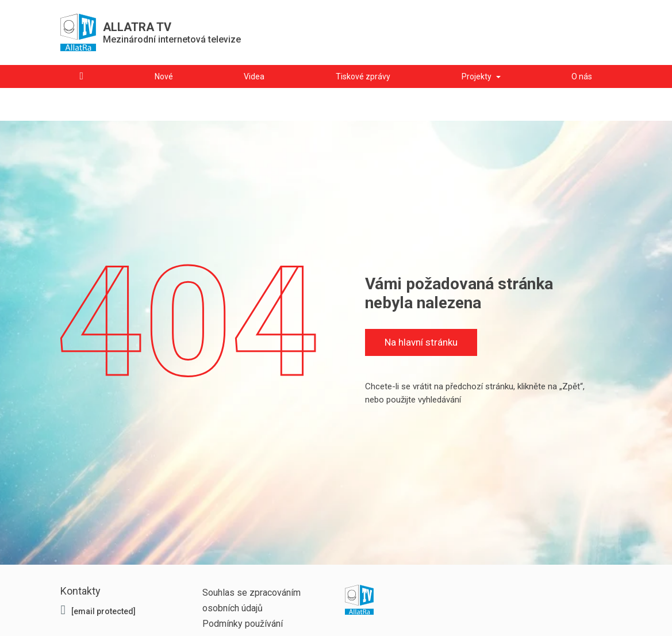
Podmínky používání (243, 624)
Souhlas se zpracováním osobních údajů (251, 600)
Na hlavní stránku (421, 346)
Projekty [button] (477, 76)
